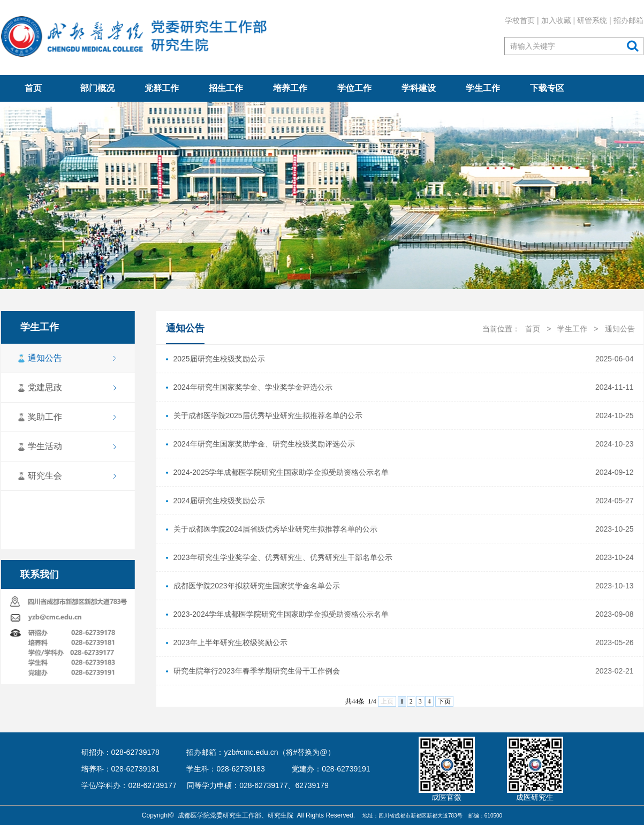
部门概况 (97, 88)
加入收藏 (556, 20)
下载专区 (547, 88)
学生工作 (483, 88)
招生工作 (226, 88)
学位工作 (354, 88)
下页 (444, 701)
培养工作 (290, 88)
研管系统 (592, 20)
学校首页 (520, 20)
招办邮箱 (628, 20)
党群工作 (162, 88)
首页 (33, 88)
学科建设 (419, 88)
